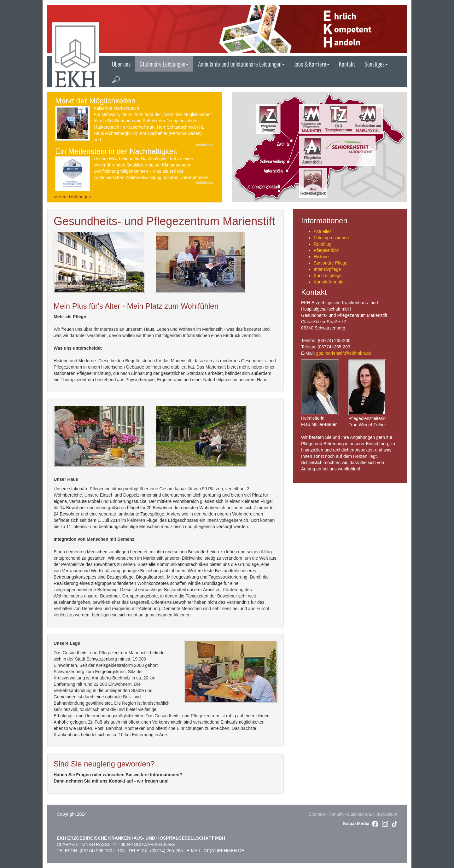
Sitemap (317, 814)
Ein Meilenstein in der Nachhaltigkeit (116, 151)
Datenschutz (359, 814)
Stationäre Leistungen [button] (164, 64)
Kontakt (347, 64)
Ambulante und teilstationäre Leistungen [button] (241, 64)
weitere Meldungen (72, 197)
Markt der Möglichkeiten (95, 101)
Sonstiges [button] (376, 64)
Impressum (386, 814)
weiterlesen (205, 145)
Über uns (121, 64)
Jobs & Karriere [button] (312, 64)
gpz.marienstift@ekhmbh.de (343, 353)
